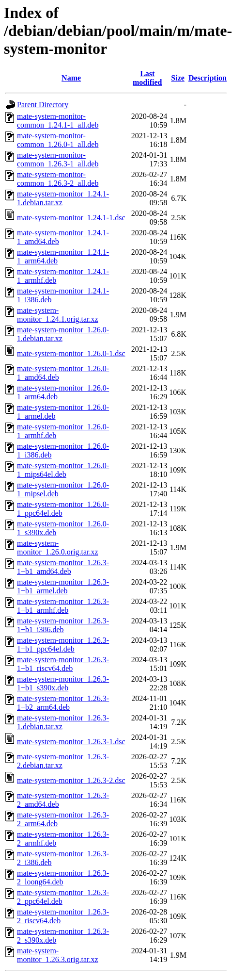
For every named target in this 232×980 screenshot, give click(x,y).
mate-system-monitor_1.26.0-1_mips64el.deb (63, 470)
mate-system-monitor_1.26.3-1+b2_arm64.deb (63, 703)
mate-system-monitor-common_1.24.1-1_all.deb (58, 121)
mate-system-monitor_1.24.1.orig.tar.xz (58, 315)
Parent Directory (43, 105)
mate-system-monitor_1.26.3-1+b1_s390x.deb (63, 683)
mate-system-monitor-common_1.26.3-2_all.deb (58, 179)
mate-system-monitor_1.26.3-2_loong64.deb (63, 877)
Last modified (147, 78)
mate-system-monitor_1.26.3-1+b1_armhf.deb (63, 606)
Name (71, 78)
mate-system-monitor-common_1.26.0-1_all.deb (58, 140)
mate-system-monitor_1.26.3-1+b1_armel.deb (63, 586)
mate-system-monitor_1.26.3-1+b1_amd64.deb (63, 567)
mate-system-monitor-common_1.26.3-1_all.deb (58, 159)
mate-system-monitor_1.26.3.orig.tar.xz (58, 955)
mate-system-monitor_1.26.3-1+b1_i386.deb (63, 625)
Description (208, 78)
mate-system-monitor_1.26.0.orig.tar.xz (58, 547)
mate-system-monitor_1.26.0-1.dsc (71, 353)
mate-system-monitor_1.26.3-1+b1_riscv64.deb (63, 664)
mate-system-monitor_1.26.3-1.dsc (71, 742)
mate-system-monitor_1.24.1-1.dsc (71, 218)
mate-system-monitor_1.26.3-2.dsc (71, 780)
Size (178, 78)
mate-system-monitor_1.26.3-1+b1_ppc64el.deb (63, 645)
